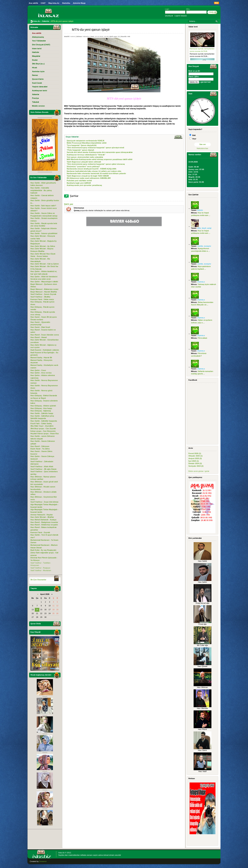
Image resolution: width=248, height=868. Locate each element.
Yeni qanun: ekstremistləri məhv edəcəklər (85, 157)
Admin (73, 36)
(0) (119, 36)
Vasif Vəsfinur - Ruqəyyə (40, 568)
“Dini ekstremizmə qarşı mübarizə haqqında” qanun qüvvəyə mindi (95, 148)
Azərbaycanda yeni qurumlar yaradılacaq (84, 185)
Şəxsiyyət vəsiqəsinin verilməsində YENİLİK (86, 141)
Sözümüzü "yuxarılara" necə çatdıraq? (83, 166)
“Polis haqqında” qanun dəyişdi (80, 150)
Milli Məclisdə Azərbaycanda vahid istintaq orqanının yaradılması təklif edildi (99, 159)
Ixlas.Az (61, 853)
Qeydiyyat (169, 16)
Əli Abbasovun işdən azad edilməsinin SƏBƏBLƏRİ (89, 178)
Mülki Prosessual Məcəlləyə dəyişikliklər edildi (87, 143)
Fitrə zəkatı (203, 338)
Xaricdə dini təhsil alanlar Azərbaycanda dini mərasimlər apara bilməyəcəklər (100, 152)
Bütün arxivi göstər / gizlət (199, 471)
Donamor (43, 861)
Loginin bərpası (181, 16)
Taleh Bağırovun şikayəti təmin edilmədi (84, 162)
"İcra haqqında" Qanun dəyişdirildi (82, 145)
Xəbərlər (86, 36)
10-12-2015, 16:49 (101, 36)
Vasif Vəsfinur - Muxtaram (41, 570)
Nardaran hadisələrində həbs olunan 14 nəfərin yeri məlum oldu (94, 171)
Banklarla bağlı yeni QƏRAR (79, 183)
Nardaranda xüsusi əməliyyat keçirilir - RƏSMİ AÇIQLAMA (91, 169)
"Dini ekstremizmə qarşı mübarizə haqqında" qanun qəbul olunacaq (96, 164)
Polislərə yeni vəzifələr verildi (79, 181)
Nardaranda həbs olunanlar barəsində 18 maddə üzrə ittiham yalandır (96, 173)
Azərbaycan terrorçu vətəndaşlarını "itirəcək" (86, 155)
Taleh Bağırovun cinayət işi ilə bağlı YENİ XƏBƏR (88, 176)
